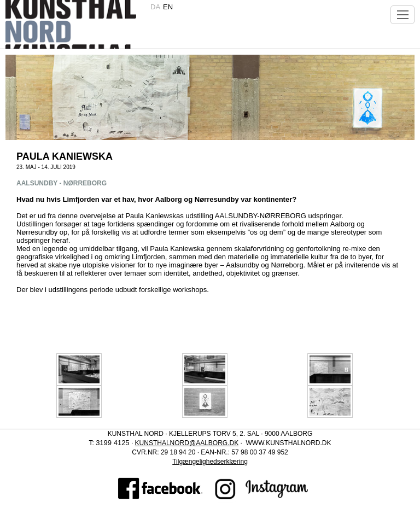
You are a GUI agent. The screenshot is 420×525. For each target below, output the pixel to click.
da (155, 7)
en (168, 7)
